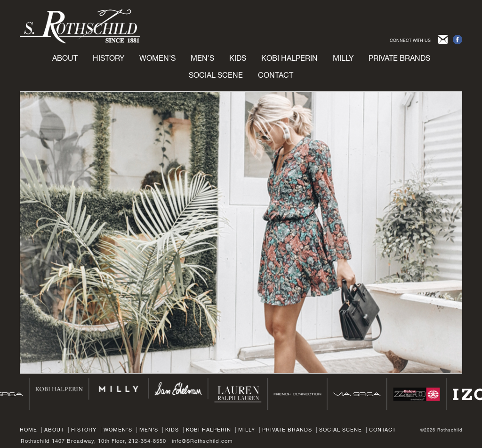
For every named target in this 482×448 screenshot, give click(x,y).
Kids (172, 430)
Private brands (399, 58)
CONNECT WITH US (410, 40)
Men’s (149, 430)
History (108, 58)
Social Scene (216, 75)
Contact (276, 75)
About (65, 58)
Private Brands (287, 430)
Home (28, 430)
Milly (343, 58)
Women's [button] (157, 58)
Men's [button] (202, 58)
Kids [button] (238, 58)
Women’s (118, 430)
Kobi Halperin (289, 58)
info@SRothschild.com (202, 441)
